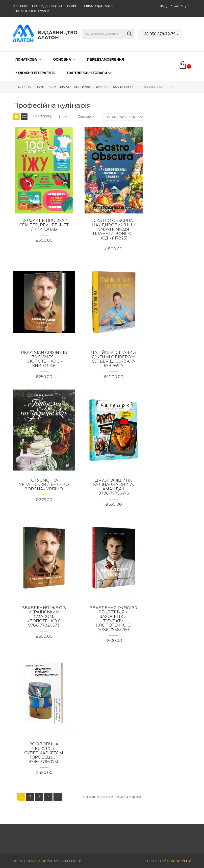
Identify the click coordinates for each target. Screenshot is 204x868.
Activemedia (181, 861)
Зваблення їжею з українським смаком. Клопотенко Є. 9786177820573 (44, 617)
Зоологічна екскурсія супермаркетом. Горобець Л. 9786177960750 (44, 753)
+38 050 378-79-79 (160, 34)
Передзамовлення (106, 59)
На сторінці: (43, 116)
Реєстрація (179, 6)
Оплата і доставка (99, 6)
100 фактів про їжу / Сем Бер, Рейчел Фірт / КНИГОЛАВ (44, 225)
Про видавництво (48, 6)
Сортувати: (87, 116)
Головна (20, 6)
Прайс (73, 6)
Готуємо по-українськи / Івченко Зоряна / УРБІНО (44, 485)
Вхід (163, 6)
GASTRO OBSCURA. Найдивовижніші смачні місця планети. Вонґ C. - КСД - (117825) (114, 229)
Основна (64, 59)
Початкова (28, 59)
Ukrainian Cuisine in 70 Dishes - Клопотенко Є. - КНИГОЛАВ (44, 359)
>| (58, 796)
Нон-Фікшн (82, 87)
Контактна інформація (32, 11)
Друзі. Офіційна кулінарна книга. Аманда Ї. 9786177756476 (114, 487)
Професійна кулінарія (156, 87)
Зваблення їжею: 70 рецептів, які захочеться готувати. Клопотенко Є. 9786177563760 (114, 619)
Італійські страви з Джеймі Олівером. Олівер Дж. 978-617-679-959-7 (114, 359)
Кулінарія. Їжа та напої (115, 87)
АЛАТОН (40, 861)
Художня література (35, 73)
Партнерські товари (89, 73)
